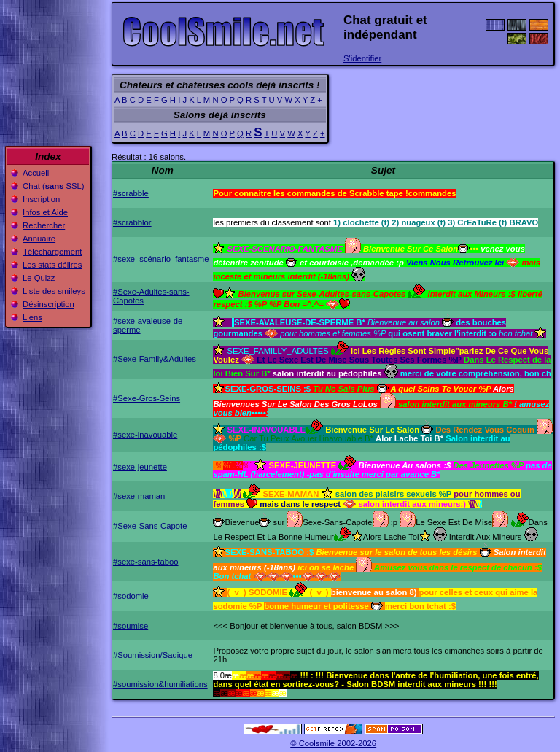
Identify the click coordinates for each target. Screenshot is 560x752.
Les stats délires (52, 265)
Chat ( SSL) (54, 186)
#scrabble (131, 193)
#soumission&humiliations (160, 684)
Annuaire (39, 239)
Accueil (36, 173)
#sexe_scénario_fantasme (161, 259)
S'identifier (362, 58)
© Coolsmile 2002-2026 (333, 743)
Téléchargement (52, 252)
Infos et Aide (45, 212)
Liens (32, 317)
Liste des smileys (54, 291)
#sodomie (131, 596)
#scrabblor (132, 222)
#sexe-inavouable (145, 435)
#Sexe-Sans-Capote (150, 526)
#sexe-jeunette (140, 467)
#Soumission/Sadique (153, 655)
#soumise (131, 626)
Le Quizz (39, 278)
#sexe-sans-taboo (146, 562)
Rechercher (44, 225)
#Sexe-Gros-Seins (147, 398)
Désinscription (48, 304)
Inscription (41, 199)
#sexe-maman (139, 496)
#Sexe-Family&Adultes (155, 359)
